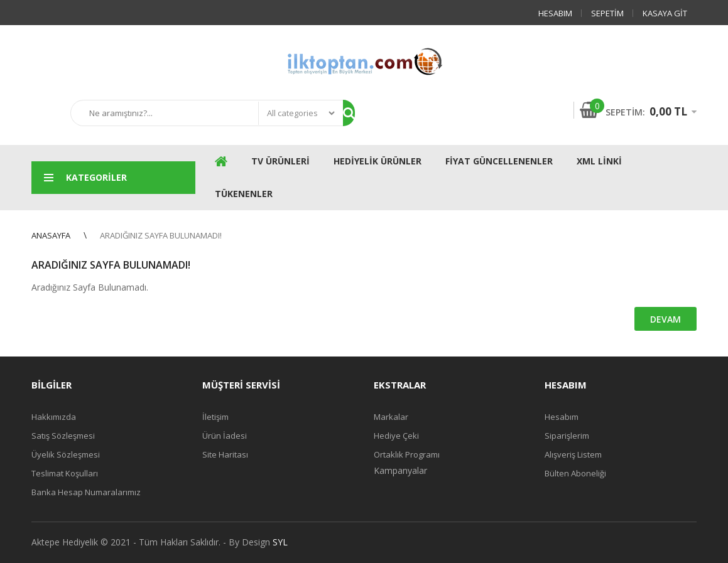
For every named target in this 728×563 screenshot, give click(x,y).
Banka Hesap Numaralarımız (86, 492)
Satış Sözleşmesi (63, 436)
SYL (280, 542)
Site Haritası (225, 454)
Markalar (391, 417)
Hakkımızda (54, 417)
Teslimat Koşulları (65, 473)
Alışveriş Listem (573, 454)
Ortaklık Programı (407, 454)
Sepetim (607, 13)
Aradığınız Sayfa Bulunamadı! (161, 235)
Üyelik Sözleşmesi (66, 454)
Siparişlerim (567, 436)
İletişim (215, 417)
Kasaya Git (665, 13)
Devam (666, 319)
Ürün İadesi (225, 436)
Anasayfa (51, 235)
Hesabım (555, 13)
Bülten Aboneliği (575, 473)
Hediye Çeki (396, 436)
